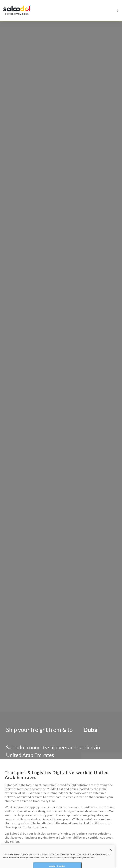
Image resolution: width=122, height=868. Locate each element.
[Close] (111, 854)
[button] (117, 10)
